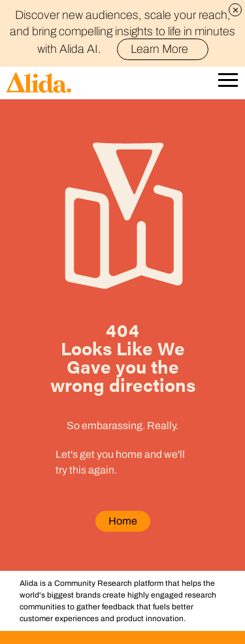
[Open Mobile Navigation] (228, 83)
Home (123, 521)
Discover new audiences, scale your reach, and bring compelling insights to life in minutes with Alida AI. (122, 32)
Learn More (165, 49)
